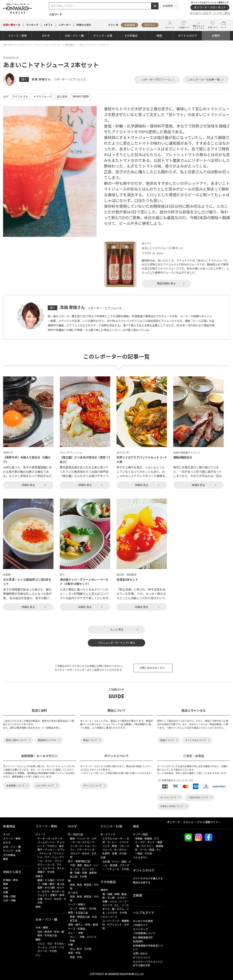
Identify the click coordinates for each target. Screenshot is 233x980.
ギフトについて (142, 958)
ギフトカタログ (188, 36)
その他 (51, 872)
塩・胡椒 (107, 894)
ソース (125, 905)
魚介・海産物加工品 (79, 861)
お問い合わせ (140, 954)
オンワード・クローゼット (210, 7)
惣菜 (72, 957)
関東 (6, 884)
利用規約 (138, 942)
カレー (74, 937)
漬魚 (79, 865)
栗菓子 (41, 872)
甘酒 (114, 854)
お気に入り (213, 25)
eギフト (48, 25)
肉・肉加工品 (75, 834)
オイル (106, 909)
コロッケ (75, 854)
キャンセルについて (196, 740)
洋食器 (139, 839)
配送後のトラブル (47, 740)
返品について (167, 740)
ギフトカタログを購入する (148, 879)
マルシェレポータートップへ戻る (117, 643)
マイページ (170, 25)
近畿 (6, 892)
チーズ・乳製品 (77, 929)
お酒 (103, 858)
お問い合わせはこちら (152, 668)
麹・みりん (118, 909)
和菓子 (39, 876)
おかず (46, 36)
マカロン (52, 846)
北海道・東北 (11, 880)
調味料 (104, 890)
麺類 (38, 940)
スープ (74, 909)
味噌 (117, 894)
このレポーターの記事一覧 (204, 80)
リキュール (113, 869)
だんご (48, 899)
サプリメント (114, 925)
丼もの (86, 854)
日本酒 (106, 862)
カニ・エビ (88, 869)
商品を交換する (142, 883)
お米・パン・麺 (74, 36)
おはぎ (58, 899)
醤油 (124, 894)
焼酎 (124, 862)
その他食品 (131, 36)
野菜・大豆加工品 (78, 913)
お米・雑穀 (42, 928)
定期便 (216, 36)
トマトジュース (43, 97)
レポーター (65, 25)
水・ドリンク (108, 834)
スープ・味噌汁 (77, 905)
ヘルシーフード (109, 917)
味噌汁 (83, 909)
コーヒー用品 (147, 850)
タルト (61, 868)
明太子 (88, 865)
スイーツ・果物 (17, 36)
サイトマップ (140, 929)
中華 (70, 945)
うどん (41, 944)
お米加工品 (51, 935)
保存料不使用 (81, 97)
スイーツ (40, 834)
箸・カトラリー (145, 846)
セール (12, 25)
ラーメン (42, 947)
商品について (90, 740)
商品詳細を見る (166, 283)
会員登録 (129, 25)
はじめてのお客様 (143, 921)
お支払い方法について (172, 806)
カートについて (168, 798)
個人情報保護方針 (143, 938)
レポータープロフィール (156, 80)
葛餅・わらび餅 (46, 888)
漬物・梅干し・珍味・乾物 (83, 925)
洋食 (82, 937)
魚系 (79, 885)
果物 (38, 907)
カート (224, 25)
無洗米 (48, 932)
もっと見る (117, 630)
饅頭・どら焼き (46, 880)
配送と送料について (16, 740)
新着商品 (9, 826)
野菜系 (88, 885)
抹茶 (62, 895)
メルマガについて (45, 786)
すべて (7, 834)
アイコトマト (20, 97)
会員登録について (15, 786)
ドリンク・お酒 (103, 36)
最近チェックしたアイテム (199, 25)
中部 (6, 888)
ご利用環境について (144, 933)
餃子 (79, 949)
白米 (40, 932)
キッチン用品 (140, 834)
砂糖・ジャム (110, 902)
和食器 (148, 839)
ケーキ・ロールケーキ (50, 839)
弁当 (79, 957)
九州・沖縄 (9, 900)
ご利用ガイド (184, 25)
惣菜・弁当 (74, 953)
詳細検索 (168, 6)
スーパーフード (111, 921)
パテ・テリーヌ (86, 850)
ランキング (32, 25)
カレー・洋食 (75, 933)
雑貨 (159, 36)
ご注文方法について (198, 798)
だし (117, 905)
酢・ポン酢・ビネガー (115, 898)
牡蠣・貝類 (81, 873)
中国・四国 (9, 896)
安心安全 (62, 97)
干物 (72, 865)
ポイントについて (92, 786)
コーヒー (112, 842)
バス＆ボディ (140, 858)
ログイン (150, 25)
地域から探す (84, 25)
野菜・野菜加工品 (80, 917)
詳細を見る (28, 485)
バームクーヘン (46, 842)
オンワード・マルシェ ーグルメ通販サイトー (194, 822)
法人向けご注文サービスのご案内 (210, 13)
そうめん (59, 944)
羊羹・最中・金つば (53, 884)
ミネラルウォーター (114, 839)
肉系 (72, 885)
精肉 (72, 839)
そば (49, 944)
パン (38, 955)
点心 (72, 949)
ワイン (116, 862)
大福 (40, 899)
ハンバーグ (83, 839)
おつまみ (73, 893)
